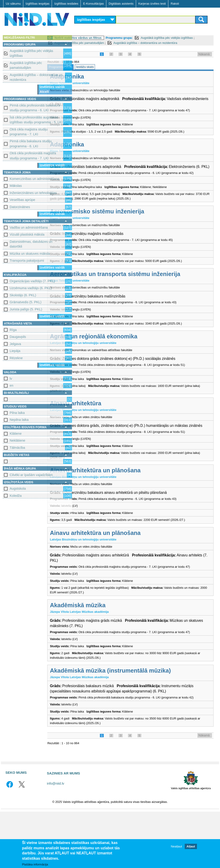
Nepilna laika (19, 420)
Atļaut (191, 847)
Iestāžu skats (113, 72)
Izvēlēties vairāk (52, 87)
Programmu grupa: (147, 38)
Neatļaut (176, 847)
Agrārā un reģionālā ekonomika (122, 360)
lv (11, 379)
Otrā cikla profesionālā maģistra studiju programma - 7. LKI (33, 156)
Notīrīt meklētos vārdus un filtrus (106, 38)
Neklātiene (18, 440)
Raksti (175, 4)
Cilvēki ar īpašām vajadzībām (31, 475)
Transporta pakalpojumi (27, 261)
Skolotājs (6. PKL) (23, 295)
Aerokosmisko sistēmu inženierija (125, 235)
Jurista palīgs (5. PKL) (26, 309)
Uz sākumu (13, 4)
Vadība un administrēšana (29, 228)
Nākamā (204, 59)
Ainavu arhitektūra (104, 432)
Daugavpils (18, 337)
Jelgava (15, 344)
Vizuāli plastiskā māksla (27, 234)
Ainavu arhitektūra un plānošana (123, 509)
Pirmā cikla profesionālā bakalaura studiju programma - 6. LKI (35, 108)
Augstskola (18, 489)
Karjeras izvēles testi (152, 4)
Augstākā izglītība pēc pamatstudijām (26, 65)
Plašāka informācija (35, 865)
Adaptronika (95, 82)
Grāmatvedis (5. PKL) (25, 302)
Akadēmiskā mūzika (106, 653)
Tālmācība (17, 448)
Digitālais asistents (121, 4)
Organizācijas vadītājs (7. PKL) (32, 281)
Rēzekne (16, 358)
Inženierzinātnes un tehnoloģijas (33, 193)
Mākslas (16, 186)
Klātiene (16, 434)
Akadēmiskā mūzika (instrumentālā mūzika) (139, 722)
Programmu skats (89, 72)
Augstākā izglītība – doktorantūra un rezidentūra (36, 77)
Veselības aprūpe (22, 200)
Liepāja (15, 351)
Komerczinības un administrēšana (34, 179)
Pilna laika (17, 413)
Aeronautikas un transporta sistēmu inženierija (143, 298)
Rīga (13, 330)
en (12, 385)
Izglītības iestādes (66, 4)
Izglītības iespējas (37, 4)
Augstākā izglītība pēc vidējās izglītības (31, 53)
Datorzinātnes (20, 207)
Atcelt (44, 92)
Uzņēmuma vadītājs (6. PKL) (31, 288)
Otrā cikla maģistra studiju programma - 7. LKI (29, 132)
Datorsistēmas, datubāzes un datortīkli (31, 244)
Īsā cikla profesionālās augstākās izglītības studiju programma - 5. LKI (36, 120)
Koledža (16, 496)
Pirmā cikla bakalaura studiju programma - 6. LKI (31, 144)
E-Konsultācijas (93, 4)
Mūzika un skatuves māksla (30, 254)
